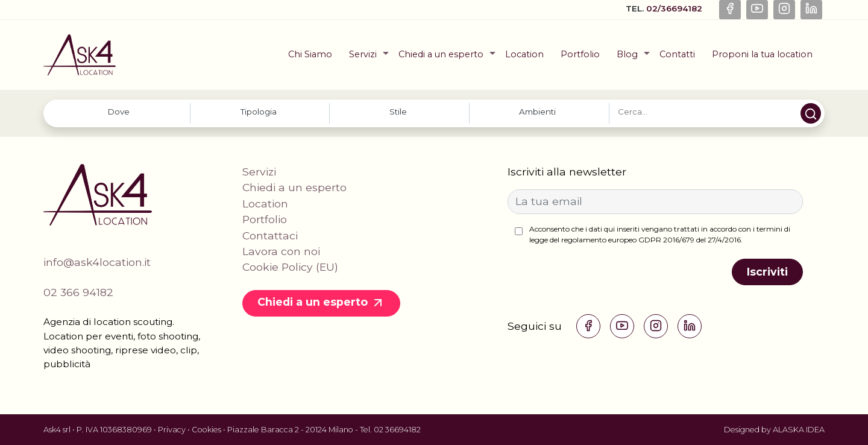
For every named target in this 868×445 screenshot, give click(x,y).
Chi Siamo (310, 54)
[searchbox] (119, 112)
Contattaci (270, 235)
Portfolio (580, 54)
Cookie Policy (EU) (290, 267)
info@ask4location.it (97, 262)
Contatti (677, 54)
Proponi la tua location (762, 54)
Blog (627, 54)
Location (524, 54)
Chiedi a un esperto (441, 54)
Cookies (206, 430)
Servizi (363, 54)
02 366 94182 (78, 292)
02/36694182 (675, 8)
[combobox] (120, 113)
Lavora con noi (281, 251)
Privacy (172, 430)
